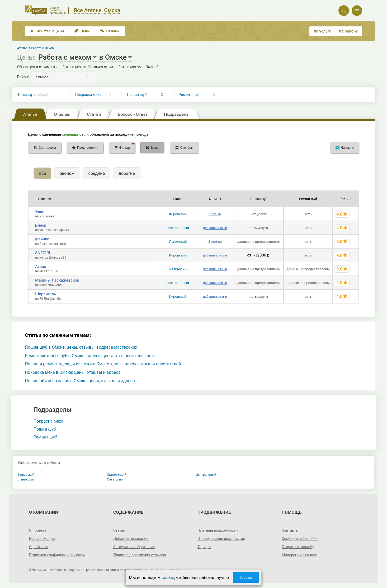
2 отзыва (215, 242)
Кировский (178, 214)
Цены (82, 31)
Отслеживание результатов (221, 539)
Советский (115, 479)
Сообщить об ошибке (300, 539)
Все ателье (47, 31)
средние (97, 173)
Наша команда (42, 539)
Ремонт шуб (189, 95)
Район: (23, 77)
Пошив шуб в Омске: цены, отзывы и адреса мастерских (81, 347)
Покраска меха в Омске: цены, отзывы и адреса (73, 372)
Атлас (41, 267)
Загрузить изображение (134, 547)
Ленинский (178, 242)
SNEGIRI (43, 253)
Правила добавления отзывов (140, 555)
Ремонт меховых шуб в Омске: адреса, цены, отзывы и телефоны (90, 356)
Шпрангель (46, 294)
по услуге (323, 31)
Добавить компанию (131, 539)
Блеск (41, 225)
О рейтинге (39, 547)
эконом (67, 173)
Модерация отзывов (299, 555)
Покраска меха (88, 95)
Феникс (42, 239)
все (43, 173)
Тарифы (204, 547)
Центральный (178, 228)
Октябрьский (178, 269)
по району (348, 31)
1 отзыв (215, 214)
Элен (40, 212)
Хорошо (246, 578)
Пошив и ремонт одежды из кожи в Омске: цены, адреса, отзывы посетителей (103, 364)
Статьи (119, 530)
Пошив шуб (137, 95)
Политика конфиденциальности (57, 555)
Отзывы (110, 31)
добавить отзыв (215, 228)
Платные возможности (218, 530)
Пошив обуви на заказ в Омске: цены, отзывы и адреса (80, 381)
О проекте (38, 530)
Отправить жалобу (298, 547)
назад (35, 95)
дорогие (127, 173)
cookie (168, 578)
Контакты (290, 530)
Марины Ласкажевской (57, 280)
